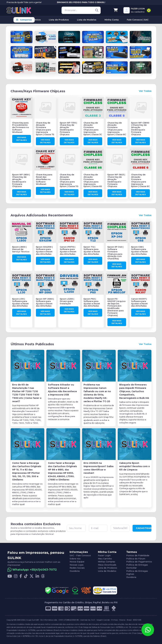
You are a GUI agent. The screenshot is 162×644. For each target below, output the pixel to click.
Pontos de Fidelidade (138, 555)
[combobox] (149, 10)
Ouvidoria (75, 571)
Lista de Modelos (107, 571)
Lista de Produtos (107, 568)
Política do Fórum (136, 559)
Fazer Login (104, 555)
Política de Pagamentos (139, 562)
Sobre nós (75, 559)
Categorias (24, 20)
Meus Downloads (107, 565)
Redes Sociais (77, 568)
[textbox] (149, 10)
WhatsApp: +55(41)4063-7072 (35, 570)
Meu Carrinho (105, 559)
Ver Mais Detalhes (22, 139)
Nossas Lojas (77, 565)
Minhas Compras (107, 562)
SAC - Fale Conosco (80, 555)
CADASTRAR (144, 528)
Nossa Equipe (77, 562)
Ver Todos (145, 91)
